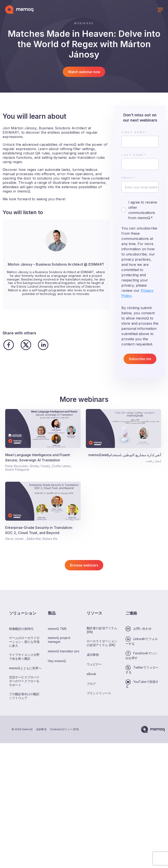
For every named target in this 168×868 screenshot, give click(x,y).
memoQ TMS (57, 629)
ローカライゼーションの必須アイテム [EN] (102, 643)
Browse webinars (84, 565)
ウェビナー (94, 664)
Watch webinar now (84, 72)
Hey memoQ (57, 661)
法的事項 (41, 729)
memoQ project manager (59, 640)
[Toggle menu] (160, 10)
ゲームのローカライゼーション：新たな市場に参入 (24, 642)
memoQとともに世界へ (25, 668)
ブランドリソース (99, 693)
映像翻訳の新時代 (21, 629)
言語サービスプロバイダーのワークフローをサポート (24, 681)
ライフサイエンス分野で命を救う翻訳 (24, 657)
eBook (92, 674)
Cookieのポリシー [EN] (64, 729)
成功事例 (93, 655)
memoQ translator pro (64, 651)
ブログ (91, 684)
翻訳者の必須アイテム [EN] (102, 630)
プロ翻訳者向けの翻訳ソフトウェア (24, 696)
